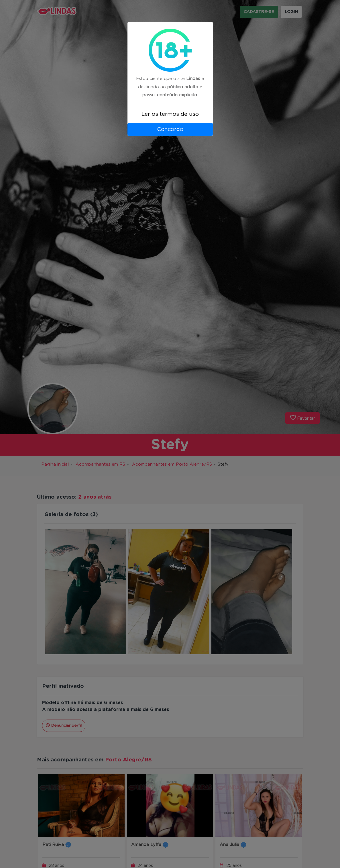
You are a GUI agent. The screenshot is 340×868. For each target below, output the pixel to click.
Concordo (170, 129)
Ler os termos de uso (170, 114)
